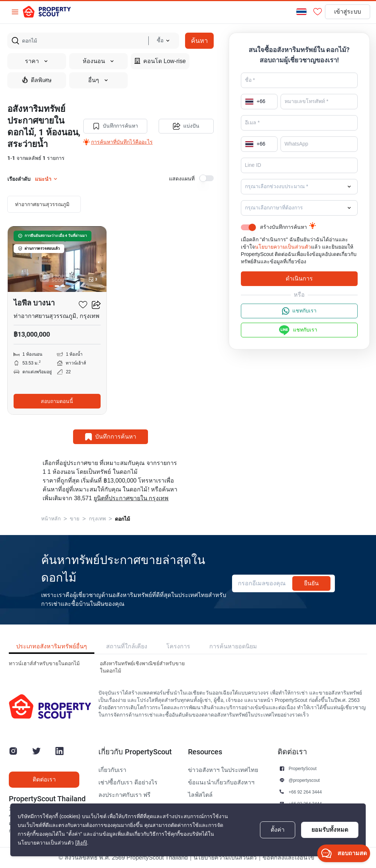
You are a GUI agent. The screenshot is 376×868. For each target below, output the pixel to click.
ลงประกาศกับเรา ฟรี (124, 795)
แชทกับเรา (299, 311)
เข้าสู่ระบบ (348, 12)
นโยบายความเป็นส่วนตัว (283, 247)
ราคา (37, 61)
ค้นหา (199, 41)
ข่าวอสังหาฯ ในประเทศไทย (223, 770)
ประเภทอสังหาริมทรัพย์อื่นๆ (52, 646)
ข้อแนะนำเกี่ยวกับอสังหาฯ (221, 783)
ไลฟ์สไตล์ (200, 795)
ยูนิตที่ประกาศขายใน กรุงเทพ (131, 498)
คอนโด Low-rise (160, 61)
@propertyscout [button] (304, 780)
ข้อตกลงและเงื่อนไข (288, 858)
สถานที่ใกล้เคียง (127, 646)
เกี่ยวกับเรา (112, 770)
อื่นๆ (98, 80)
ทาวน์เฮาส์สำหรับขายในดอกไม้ (44, 664)
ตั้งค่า (278, 830)
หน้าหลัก (51, 519)
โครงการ (178, 646)
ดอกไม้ (122, 519)
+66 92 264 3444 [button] (305, 792)
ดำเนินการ (299, 279)
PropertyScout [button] (303, 768)
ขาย (75, 519)
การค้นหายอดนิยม (233, 646)
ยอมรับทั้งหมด (330, 830)
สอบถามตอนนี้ (57, 401)
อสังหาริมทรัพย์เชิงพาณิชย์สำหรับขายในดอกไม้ (142, 667)
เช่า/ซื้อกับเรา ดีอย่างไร (128, 783)
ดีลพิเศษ (37, 80)
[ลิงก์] (81, 843)
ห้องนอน (99, 61)
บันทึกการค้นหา (115, 126)
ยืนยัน (311, 583)
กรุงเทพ (97, 519)
